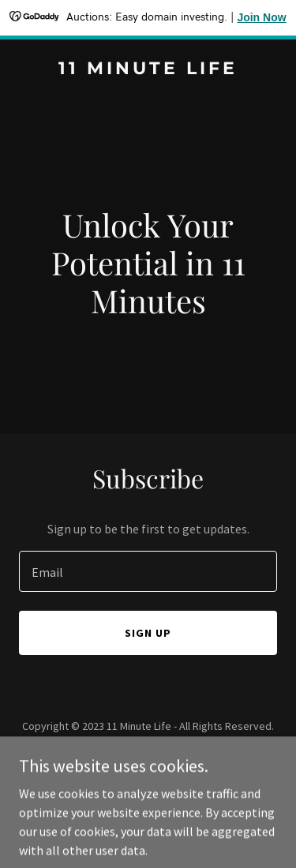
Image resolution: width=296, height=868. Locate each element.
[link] (148, 69)
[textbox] (148, 571)
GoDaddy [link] (178, 761)
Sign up (148, 633)
